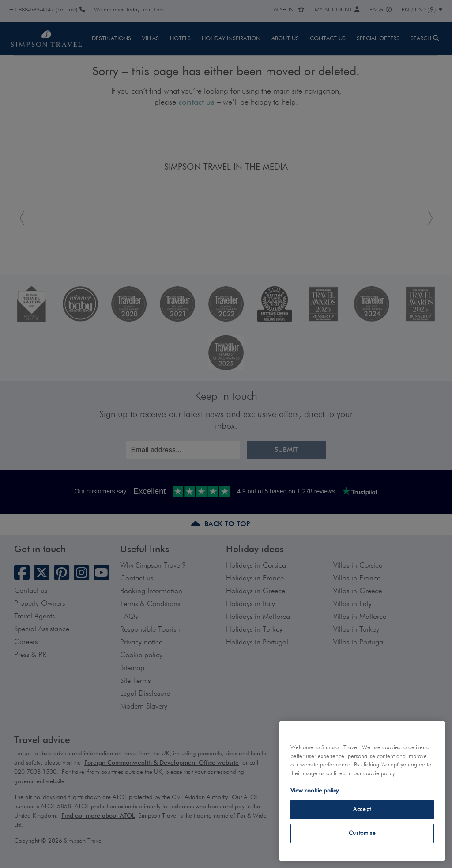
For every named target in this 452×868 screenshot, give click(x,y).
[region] (362, 791)
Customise (362, 833)
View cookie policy (315, 791)
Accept (362, 809)
